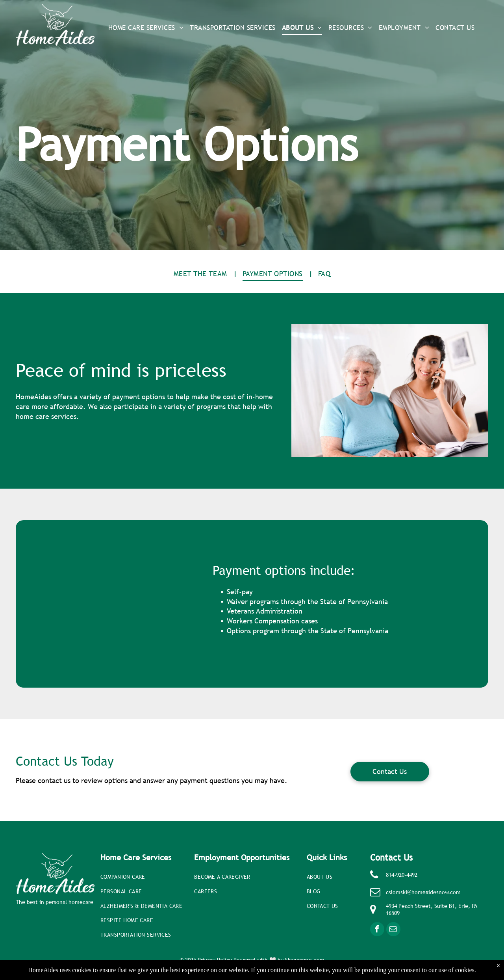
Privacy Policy (215, 960)
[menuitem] (146, 28)
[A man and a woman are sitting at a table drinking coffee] (114, 604)
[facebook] (377, 930)
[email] (393, 930)
